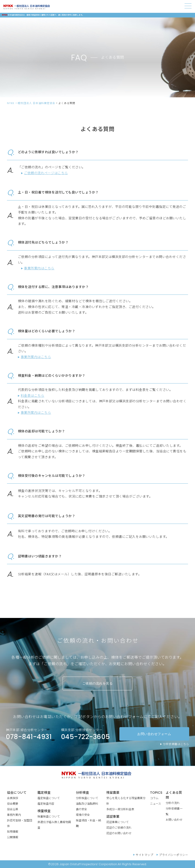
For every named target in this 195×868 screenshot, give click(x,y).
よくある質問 (174, 795)
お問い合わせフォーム (154, 734)
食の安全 (81, 809)
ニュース (156, 804)
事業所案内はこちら (39, 268)
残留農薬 (113, 793)
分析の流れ (173, 803)
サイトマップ (144, 855)
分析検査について (87, 798)
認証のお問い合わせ (119, 833)
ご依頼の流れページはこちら (46, 173)
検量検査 (44, 811)
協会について (17, 793)
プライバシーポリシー (173, 855)
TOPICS (156, 793)
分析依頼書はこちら (176, 744)
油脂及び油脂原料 (87, 804)
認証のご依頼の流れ (119, 828)
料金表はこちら (32, 396)
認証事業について (118, 822)
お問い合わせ (174, 820)
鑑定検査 (44, 793)
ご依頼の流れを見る (97, 683)
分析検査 (82, 793)
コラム (154, 798)
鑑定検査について (49, 798)
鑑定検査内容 (46, 804)
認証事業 (113, 817)
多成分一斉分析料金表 (120, 809)
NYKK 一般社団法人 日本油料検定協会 (31, 103)
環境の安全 (83, 815)
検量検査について (49, 816)
